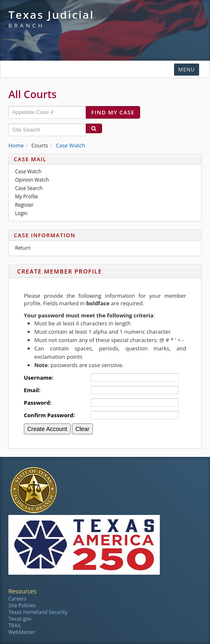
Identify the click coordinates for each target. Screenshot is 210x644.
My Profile (27, 196)
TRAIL (15, 625)
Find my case (113, 112)
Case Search (29, 188)
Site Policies (22, 605)
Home (16, 145)
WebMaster (22, 632)
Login (21, 213)
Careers (17, 599)
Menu (187, 70)
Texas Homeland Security (38, 612)
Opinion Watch (32, 180)
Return (23, 248)
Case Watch (70, 145)
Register (24, 205)
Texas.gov (20, 619)
